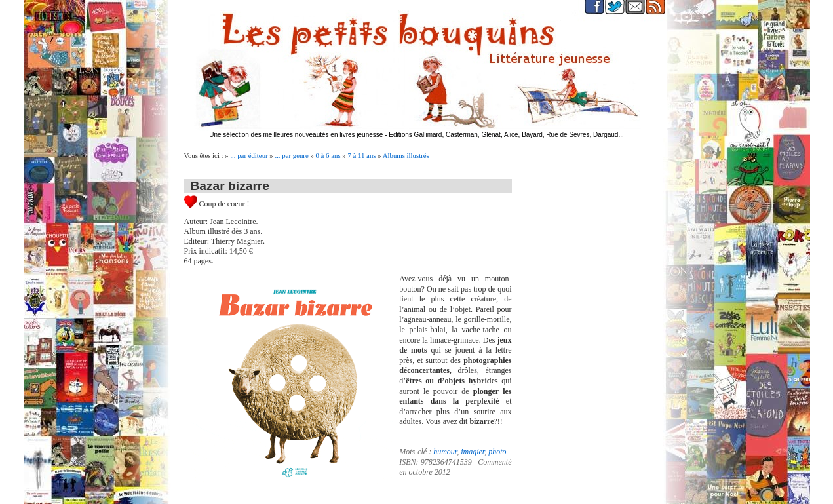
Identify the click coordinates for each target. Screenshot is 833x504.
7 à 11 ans (361, 155)
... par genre (291, 155)
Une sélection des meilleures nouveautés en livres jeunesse (296, 135)
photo (497, 452)
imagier (473, 452)
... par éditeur (249, 155)
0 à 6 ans (328, 155)
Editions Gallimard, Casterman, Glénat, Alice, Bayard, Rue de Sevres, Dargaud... (506, 135)
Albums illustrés (406, 155)
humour (445, 452)
